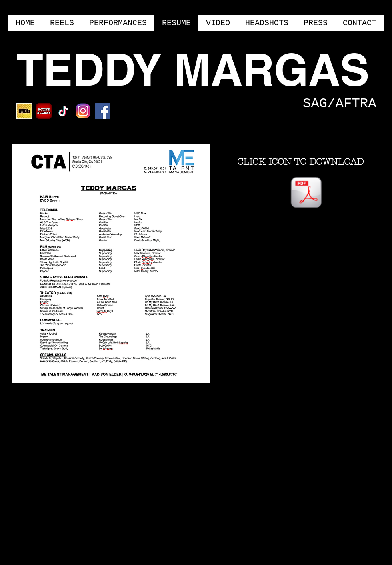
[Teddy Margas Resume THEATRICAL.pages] (306, 194)
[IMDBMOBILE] (24, 111)
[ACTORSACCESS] (44, 111)
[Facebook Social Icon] (103, 111)
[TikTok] (63, 111)
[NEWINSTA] (83, 111)
